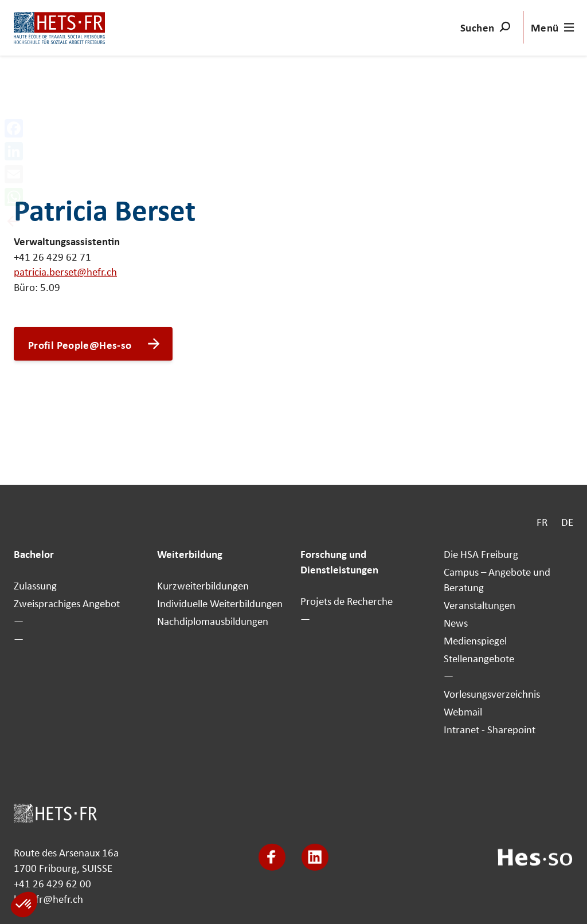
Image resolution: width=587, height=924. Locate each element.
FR (542, 522)
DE (567, 522)
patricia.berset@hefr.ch (65, 272)
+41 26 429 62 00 (52, 883)
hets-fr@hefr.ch (48, 898)
